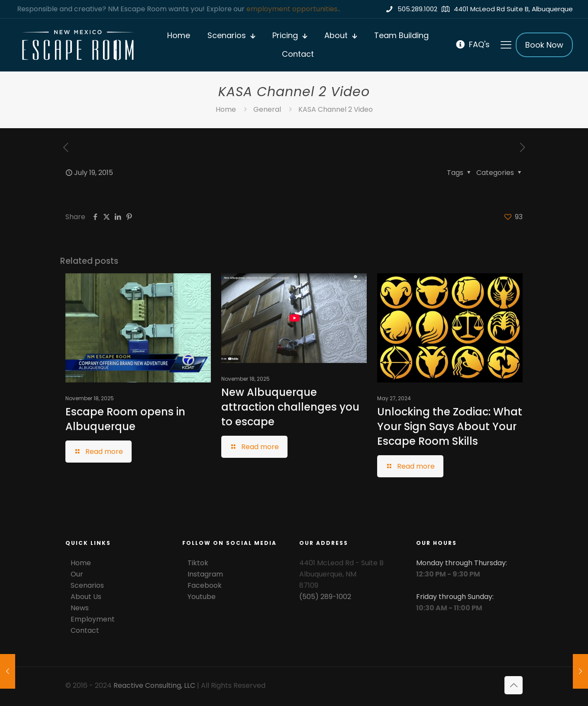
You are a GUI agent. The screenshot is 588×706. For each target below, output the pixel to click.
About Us (86, 597)
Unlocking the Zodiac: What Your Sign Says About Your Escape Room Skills (450, 426)
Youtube (202, 597)
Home (226, 109)
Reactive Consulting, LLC (154, 685)
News (80, 608)
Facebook (205, 585)
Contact (85, 630)
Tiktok (198, 563)
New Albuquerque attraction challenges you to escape (290, 407)
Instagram (205, 574)
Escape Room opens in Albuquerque (125, 419)
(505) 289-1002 (325, 597)
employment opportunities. (294, 9)
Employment (93, 619)
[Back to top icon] (514, 685)
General (267, 109)
